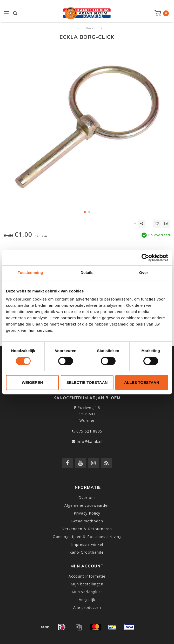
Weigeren (32, 382)
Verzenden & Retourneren (87, 529)
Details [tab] (87, 273)
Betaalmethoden (87, 521)
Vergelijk (87, 600)
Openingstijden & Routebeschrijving (87, 537)
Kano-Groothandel (87, 552)
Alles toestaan (142, 382)
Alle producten (87, 607)
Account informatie (87, 576)
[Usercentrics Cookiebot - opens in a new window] (145, 258)
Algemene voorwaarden (87, 505)
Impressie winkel (87, 544)
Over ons (87, 498)
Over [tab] (144, 273)
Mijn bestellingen (87, 584)
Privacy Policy (87, 513)
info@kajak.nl (90, 442)
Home (75, 28)
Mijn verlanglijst (87, 592)
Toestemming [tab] (30, 273)
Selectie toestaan (87, 382)
